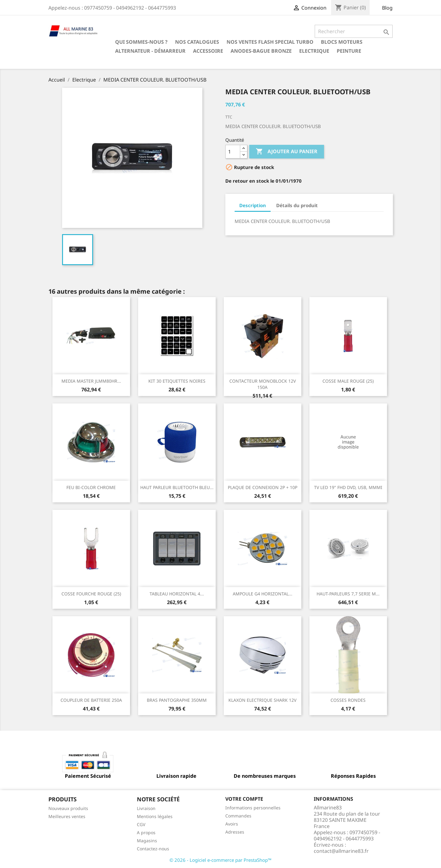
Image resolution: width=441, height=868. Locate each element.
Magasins (147, 841)
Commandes (238, 816)
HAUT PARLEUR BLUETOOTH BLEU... (177, 487)
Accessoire (208, 51)
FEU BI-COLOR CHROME (91, 487)
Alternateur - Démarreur (150, 51)
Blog (387, 8)
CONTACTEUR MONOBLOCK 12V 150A (263, 384)
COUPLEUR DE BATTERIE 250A (91, 700)
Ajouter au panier (287, 152)
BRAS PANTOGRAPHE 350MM (177, 700)
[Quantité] (233, 152)
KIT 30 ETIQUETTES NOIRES (177, 381)
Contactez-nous (153, 849)
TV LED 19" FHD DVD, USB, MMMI (348, 487)
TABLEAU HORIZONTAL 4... (177, 594)
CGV (141, 824)
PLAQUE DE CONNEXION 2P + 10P (263, 487)
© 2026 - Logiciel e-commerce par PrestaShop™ (220, 860)
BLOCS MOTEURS (342, 42)
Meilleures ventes (67, 816)
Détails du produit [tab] (297, 205)
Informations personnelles (253, 808)
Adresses (235, 832)
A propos (146, 832)
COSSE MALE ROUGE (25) (348, 381)
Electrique (314, 51)
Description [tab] (253, 205)
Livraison (146, 808)
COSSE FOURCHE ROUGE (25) (91, 594)
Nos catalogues (197, 42)
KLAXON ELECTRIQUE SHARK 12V (262, 700)
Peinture (349, 51)
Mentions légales (155, 816)
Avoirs (232, 824)
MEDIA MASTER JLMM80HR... (91, 381)
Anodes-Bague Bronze (261, 51)
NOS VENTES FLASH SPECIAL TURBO (270, 42)
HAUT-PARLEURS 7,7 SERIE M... (348, 594)
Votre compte (244, 799)
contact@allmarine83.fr (341, 851)
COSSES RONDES (348, 700)
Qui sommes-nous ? (141, 42)
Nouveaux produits (68, 808)
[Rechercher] (354, 31)
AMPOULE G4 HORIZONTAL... (263, 594)
